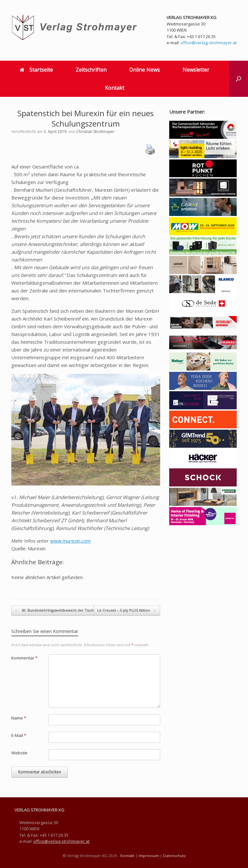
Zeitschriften (91, 70)
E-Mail (19, 735)
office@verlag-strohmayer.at (209, 43)
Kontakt (115, 88)
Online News (145, 70)
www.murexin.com (70, 541)
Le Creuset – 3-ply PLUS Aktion (127, 611)
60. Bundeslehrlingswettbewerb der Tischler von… (62, 611)
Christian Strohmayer (95, 132)
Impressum (149, 856)
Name (19, 718)
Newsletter (196, 70)
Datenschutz (174, 856)
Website (19, 753)
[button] (238, 79)
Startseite (36, 70)
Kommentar (24, 658)
